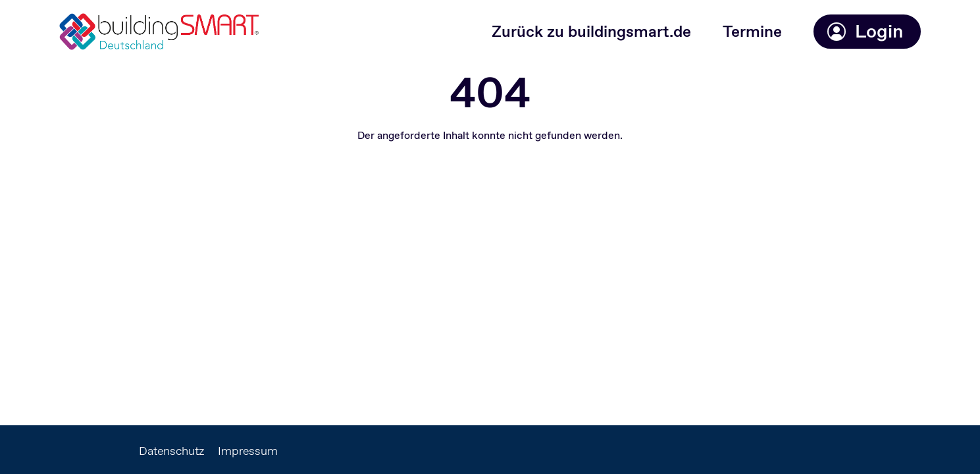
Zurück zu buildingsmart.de (591, 31)
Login (864, 31)
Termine (752, 31)
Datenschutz (172, 451)
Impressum (248, 451)
